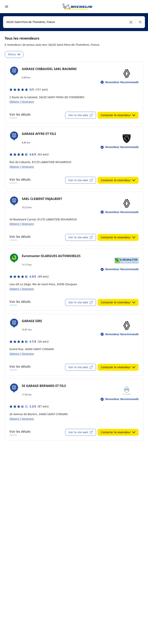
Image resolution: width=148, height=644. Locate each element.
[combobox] (74, 22)
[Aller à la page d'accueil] (77, 7)
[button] (131, 22)
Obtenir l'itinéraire (22, 102)
